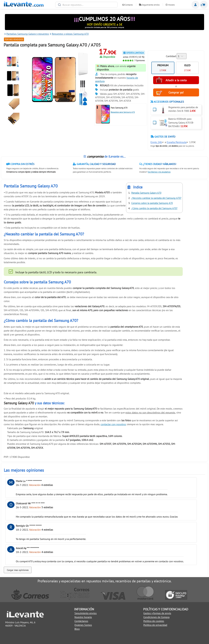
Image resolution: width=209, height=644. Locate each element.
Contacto (128, 5)
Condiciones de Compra (156, 617)
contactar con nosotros (113, 424)
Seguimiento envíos (149, 5)
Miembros (195, 5)
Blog (77, 629)
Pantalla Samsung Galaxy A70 (146, 193)
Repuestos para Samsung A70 (123, 112)
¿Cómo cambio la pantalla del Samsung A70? (154, 208)
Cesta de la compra (204, 5)
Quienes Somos (83, 625)
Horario (170, 5)
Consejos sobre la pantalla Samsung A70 (152, 203)
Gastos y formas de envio (157, 613)
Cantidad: (171, 56)
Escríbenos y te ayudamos (159, 172)
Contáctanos (81, 621)
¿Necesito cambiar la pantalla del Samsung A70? (156, 198)
